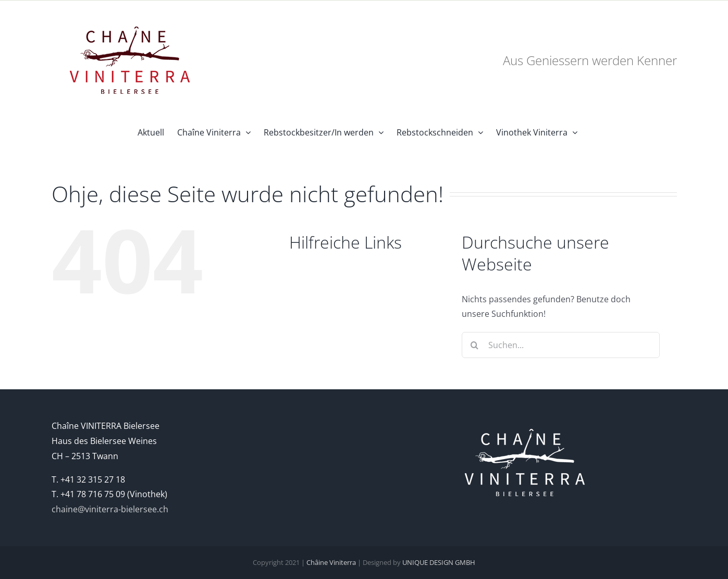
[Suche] (475, 345)
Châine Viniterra (331, 562)
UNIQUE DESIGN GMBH (439, 562)
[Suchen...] (561, 345)
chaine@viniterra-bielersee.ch (110, 509)
